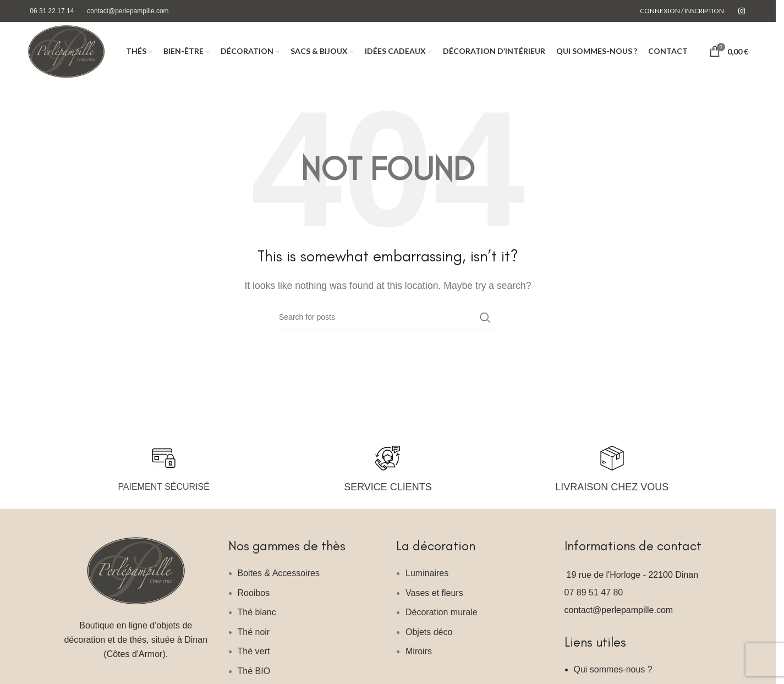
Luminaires (427, 581)
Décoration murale (442, 620)
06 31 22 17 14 (52, 11)
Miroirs (419, 659)
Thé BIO (254, 679)
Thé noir (254, 640)
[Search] (388, 325)
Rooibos (254, 601)
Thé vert (254, 659)
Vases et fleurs (434, 601)
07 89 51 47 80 (594, 600)
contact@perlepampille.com (128, 11)
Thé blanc (257, 620)
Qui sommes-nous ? (613, 677)
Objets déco (429, 640)
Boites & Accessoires (279, 581)
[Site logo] (72, 55)
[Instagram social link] (742, 11)
